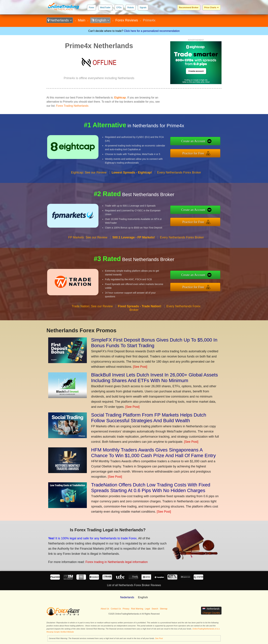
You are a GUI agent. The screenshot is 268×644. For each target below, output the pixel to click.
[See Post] (140, 367)
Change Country (211, 613)
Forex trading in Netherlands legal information (117, 562)
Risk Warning (137, 609)
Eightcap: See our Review (89, 172)
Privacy (126, 609)
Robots (131, 8)
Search (155, 609)
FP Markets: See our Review (88, 237)
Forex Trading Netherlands (72, 106)
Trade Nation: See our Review (92, 306)
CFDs (119, 8)
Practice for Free (193, 153)
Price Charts (212, 8)
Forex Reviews (127, 20)
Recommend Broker (189, 8)
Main (82, 20)
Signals (143, 8)
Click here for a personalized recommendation (152, 31)
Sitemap (164, 609)
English (100, 20)
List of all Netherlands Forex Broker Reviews (134, 585)
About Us (105, 609)
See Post (159, 638)
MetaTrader (105, 8)
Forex (92, 8)
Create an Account (193, 141)
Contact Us (116, 609)
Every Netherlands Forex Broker (179, 172)
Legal (147, 609)
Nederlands (127, 597)
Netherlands (60, 20)
